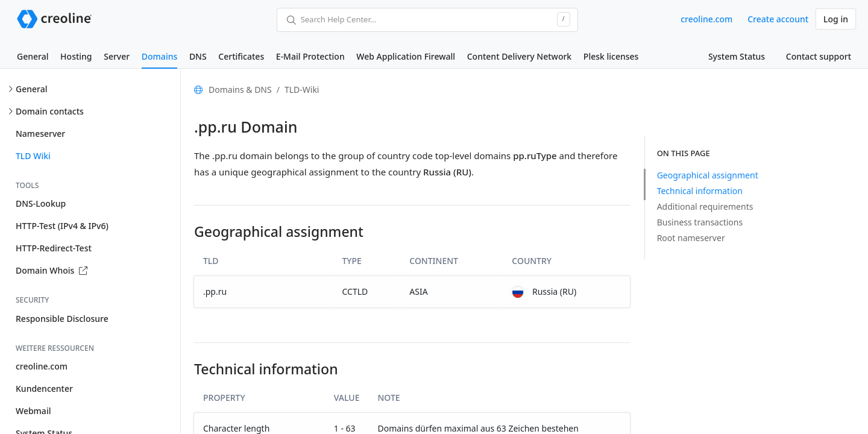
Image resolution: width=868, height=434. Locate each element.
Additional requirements (705, 206)
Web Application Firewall (406, 56)
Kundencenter (44, 388)
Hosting (76, 56)
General (33, 56)
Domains (159, 56)
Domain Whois (52, 270)
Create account (778, 19)
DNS (198, 56)
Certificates (241, 56)
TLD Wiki (33, 156)
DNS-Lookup (41, 203)
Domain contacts (50, 111)
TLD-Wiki (302, 90)
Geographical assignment (708, 175)
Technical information (700, 191)
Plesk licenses (611, 56)
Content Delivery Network (519, 56)
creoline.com (706, 19)
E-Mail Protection (310, 56)
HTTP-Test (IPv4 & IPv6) (62, 226)
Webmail (33, 411)
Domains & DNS (240, 90)
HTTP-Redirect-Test (54, 248)
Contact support (819, 56)
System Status (737, 56)
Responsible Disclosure (62, 319)
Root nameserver (691, 238)
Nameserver (40, 134)
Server (117, 56)
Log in (836, 19)
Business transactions (700, 222)
